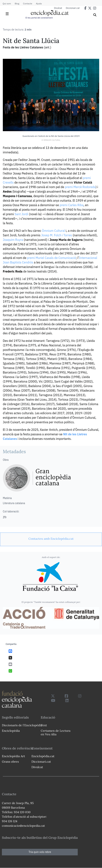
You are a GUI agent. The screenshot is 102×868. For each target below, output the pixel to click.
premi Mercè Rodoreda (80, 187)
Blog (17, 3)
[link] (51, 539)
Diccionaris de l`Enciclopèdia (22, 725)
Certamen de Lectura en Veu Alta (56, 732)
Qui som (7, 3)
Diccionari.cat (73, 8)
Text (44, 725)
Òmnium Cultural (53, 231)
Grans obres (10, 762)
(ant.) (48, 47)
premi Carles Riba (72, 205)
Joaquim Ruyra (13, 240)
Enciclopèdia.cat (43, 756)
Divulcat (58, 8)
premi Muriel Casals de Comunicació (51, 258)
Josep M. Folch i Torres (57, 235)
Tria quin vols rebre (40, 852)
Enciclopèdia (11, 731)
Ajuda (39, 3)
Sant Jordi (22, 214)
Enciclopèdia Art (13, 756)
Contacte (27, 3)
